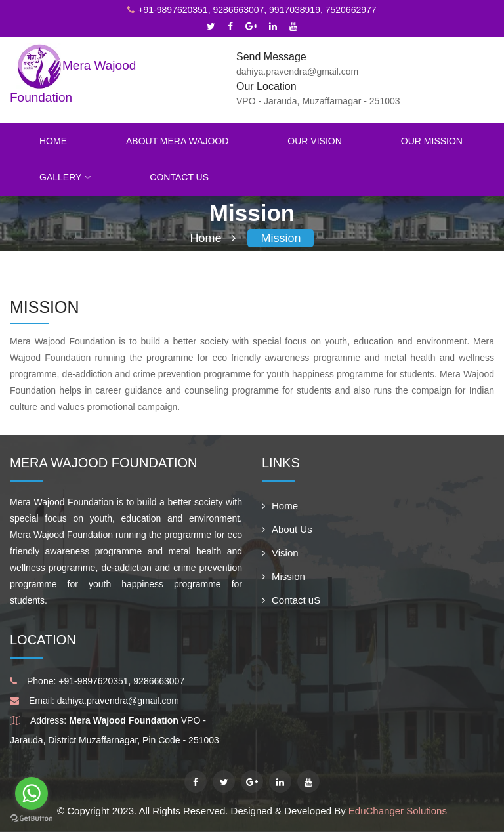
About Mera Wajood (177, 141)
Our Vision (314, 141)
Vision (280, 553)
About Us (287, 529)
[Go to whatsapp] (31, 793)
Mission (281, 238)
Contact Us (179, 177)
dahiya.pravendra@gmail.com (118, 701)
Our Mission (432, 141)
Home (53, 141)
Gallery (65, 177)
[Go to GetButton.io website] (31, 819)
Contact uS (291, 600)
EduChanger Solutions (398, 811)
